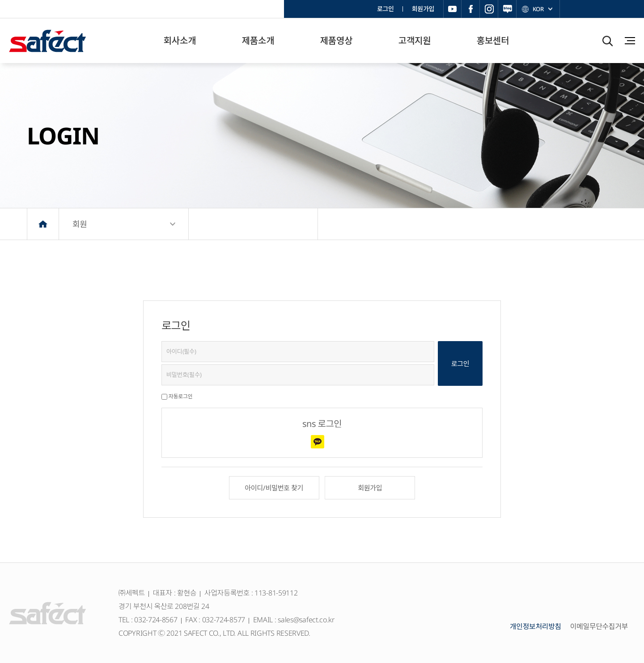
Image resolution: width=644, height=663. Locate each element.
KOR (538, 9)
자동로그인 (181, 396)
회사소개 (180, 40)
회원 (80, 224)
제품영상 (336, 40)
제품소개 (258, 40)
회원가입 (423, 9)
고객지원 (415, 40)
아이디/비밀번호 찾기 (274, 488)
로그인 (386, 9)
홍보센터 (493, 40)
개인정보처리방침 (536, 626)
